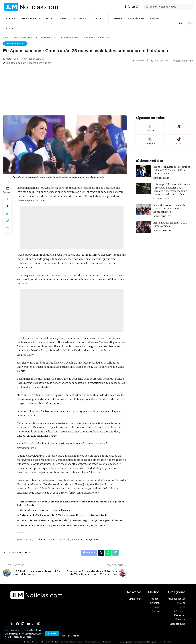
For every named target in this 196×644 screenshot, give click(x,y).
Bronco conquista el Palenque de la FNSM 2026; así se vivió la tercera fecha (173, 170)
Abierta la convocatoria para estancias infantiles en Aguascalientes (63, 525)
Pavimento (78, 539)
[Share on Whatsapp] (157, 61)
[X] (129, 7)
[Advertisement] (98, 91)
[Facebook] (125, 7)
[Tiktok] (179, 140)
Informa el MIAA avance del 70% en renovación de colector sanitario (63, 515)
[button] (52, 634)
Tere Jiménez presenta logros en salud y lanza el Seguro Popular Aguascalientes (70, 520)
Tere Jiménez (92, 539)
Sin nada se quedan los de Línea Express (45, 510)
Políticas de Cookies (25, 637)
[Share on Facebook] (147, 61)
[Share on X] (152, 61)
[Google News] (133, 7)
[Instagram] (137, 7)
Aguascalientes (15, 43)
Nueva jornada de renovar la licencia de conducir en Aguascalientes (169, 207)
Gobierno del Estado (59, 539)
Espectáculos (161, 177)
